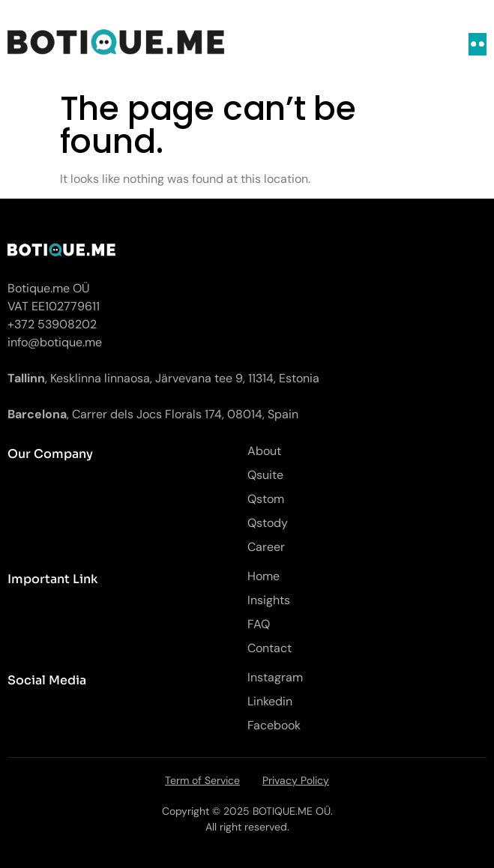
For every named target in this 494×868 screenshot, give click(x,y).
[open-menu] (478, 45)
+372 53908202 (52, 324)
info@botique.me (55, 342)
